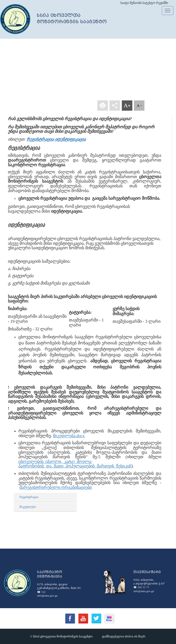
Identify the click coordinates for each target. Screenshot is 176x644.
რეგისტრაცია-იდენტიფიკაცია (56, 139)
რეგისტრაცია (29, 497)
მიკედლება (28, 507)
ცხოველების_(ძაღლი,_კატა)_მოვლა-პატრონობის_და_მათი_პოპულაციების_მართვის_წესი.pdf (75, 464)
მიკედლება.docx (69, 436)
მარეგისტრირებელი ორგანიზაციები (56, 487)
